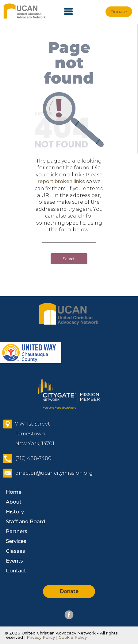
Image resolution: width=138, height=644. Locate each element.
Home (14, 492)
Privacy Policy (41, 637)
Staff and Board (25, 522)
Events (14, 561)
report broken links (61, 181)
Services (16, 541)
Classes (15, 551)
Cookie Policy (72, 637)
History (15, 512)
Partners (17, 531)
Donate (69, 591)
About (14, 502)
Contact (16, 571)
